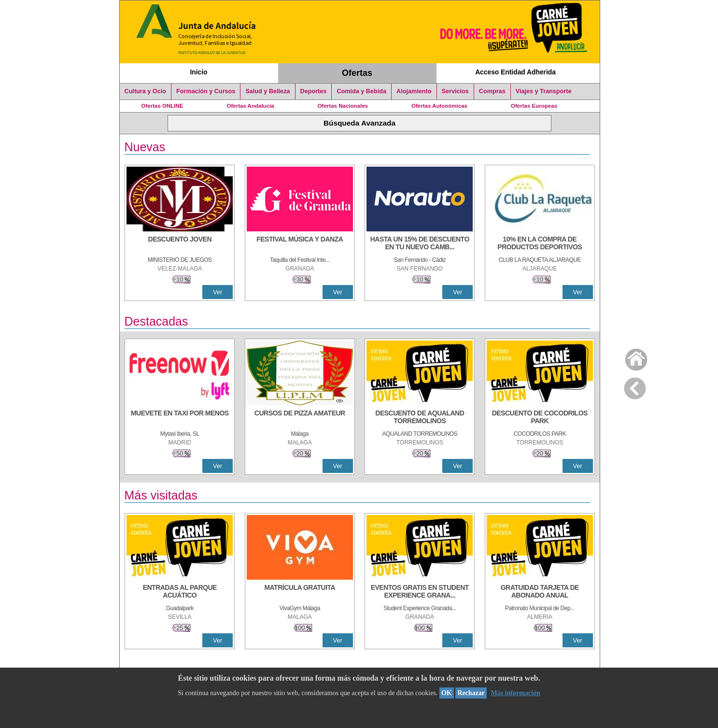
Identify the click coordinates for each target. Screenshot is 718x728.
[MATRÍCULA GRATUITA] (300, 592)
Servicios (455, 91)
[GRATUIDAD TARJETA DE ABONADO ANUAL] (540, 592)
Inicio (198, 72)
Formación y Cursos (206, 91)
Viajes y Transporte (544, 91)
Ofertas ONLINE (162, 106)
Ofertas (357, 73)
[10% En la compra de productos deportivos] (540, 244)
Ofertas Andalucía (251, 106)
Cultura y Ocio (146, 91)
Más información (515, 693)
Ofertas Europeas (534, 106)
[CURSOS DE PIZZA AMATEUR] (300, 418)
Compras (492, 91)
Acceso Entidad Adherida (515, 72)
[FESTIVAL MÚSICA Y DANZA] (300, 244)
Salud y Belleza (267, 91)
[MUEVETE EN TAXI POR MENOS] (180, 418)
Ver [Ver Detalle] (218, 292)
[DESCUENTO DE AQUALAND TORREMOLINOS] (420, 418)
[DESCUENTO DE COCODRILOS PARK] (540, 418)
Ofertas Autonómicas (439, 106)
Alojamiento (414, 91)
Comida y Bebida (361, 91)
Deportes (314, 91)
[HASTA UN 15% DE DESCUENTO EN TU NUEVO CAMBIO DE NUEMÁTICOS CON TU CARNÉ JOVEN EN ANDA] (420, 244)
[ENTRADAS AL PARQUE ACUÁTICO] (180, 592)
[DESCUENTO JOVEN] (180, 244)
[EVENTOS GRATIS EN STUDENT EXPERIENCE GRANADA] (420, 592)
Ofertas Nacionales (343, 106)
